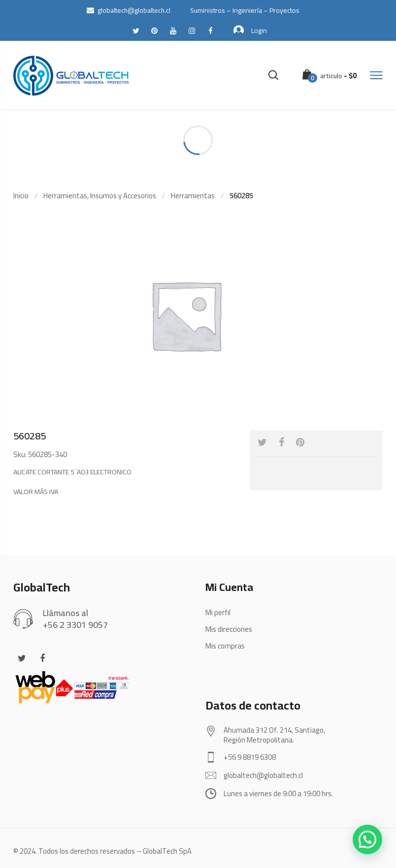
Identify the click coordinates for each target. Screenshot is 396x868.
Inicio (21, 196)
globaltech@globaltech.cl (129, 10)
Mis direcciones (229, 629)
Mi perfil (218, 612)
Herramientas (193, 196)
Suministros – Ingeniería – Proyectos (245, 10)
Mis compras (225, 646)
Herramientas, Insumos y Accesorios (100, 196)
